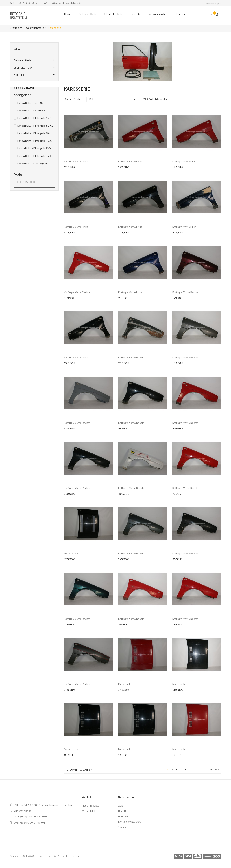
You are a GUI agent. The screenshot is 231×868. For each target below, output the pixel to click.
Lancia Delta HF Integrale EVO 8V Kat (35, 141)
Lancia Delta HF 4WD (32, 111)
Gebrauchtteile (23, 60)
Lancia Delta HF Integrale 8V (35, 118)
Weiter (215, 770)
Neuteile (19, 75)
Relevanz (113, 99)
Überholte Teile (23, 68)
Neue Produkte (91, 806)
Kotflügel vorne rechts (77, 292)
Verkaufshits (89, 811)
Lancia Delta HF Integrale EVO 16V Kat (35, 156)
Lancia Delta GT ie (31, 103)
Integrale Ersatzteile (46, 856)
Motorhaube (71, 554)
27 (185, 770)
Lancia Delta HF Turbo (33, 164)
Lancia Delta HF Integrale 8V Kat (35, 126)
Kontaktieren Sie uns (130, 822)
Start (18, 49)
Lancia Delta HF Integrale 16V (35, 133)
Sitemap (123, 827)
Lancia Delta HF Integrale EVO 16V (35, 148)
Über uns (123, 811)
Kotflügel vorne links (76, 162)
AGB (121, 806)
